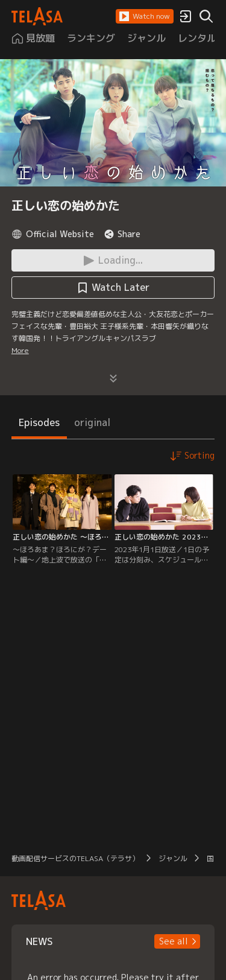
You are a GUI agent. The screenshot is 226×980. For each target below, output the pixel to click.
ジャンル (173, 858)
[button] (145, 16)
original (92, 422)
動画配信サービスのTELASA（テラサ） (75, 858)
